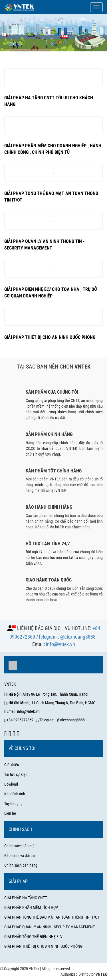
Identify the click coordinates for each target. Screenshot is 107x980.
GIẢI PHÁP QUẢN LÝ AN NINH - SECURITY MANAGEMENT (50, 927)
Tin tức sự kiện (16, 774)
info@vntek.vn (60, 644)
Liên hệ (10, 813)
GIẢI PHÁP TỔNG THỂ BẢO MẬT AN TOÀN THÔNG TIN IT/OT (52, 917)
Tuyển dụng (13, 804)
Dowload (11, 784)
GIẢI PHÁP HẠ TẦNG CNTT (26, 898)
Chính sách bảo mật (20, 846)
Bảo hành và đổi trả (20, 856)
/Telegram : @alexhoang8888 (66, 637)
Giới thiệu (12, 765)
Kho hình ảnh (15, 794)
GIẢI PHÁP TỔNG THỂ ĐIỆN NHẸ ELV (33, 937)
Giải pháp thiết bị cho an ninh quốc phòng (50, 337)
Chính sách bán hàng (21, 865)
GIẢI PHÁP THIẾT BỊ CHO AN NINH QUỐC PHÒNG (43, 946)
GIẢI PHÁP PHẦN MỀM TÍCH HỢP (31, 907)
